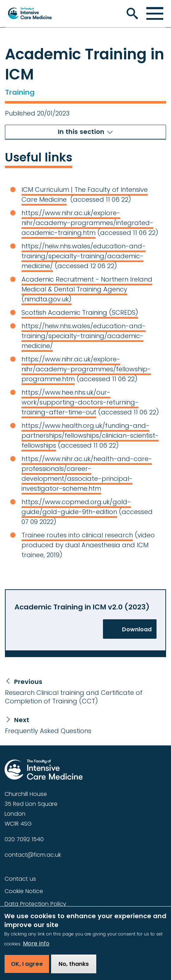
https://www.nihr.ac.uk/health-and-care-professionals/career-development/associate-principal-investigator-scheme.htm (87, 474)
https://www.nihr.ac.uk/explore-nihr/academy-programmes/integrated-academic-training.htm (87, 223)
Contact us (20, 879)
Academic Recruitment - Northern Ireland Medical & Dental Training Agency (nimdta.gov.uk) (87, 289)
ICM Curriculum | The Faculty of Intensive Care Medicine (85, 194)
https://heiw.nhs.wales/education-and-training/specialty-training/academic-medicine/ (84, 256)
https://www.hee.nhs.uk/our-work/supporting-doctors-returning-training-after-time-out (80, 402)
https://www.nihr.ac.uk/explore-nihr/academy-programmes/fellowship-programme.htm (86, 369)
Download (137, 629)
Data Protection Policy (35, 904)
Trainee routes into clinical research (77, 535)
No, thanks (74, 969)
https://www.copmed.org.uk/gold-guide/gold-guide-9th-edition (76, 507)
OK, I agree (27, 969)
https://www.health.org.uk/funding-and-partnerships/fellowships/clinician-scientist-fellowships (90, 435)
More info (36, 949)
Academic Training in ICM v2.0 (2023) (82, 607)
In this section (81, 132)
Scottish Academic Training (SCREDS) (80, 312)
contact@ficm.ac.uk (33, 855)
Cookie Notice (24, 891)
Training (20, 92)
